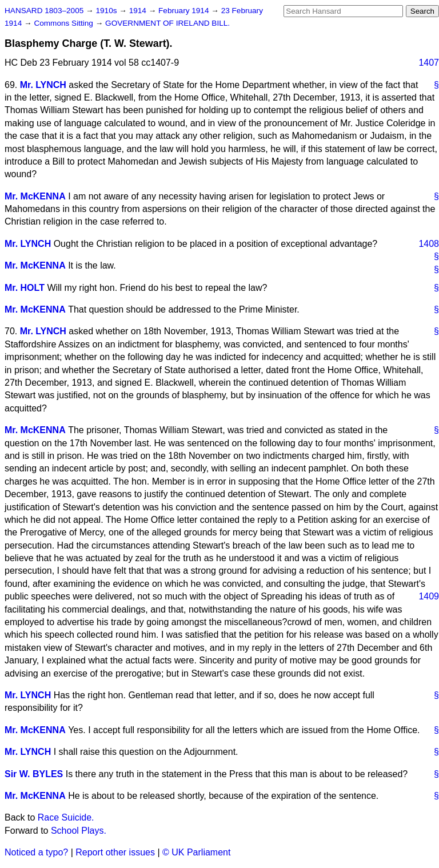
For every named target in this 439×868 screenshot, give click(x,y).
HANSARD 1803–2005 (44, 11)
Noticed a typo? (36, 852)
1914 (139, 11)
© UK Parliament (196, 852)
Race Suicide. (66, 817)
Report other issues (115, 852)
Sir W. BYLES (34, 774)
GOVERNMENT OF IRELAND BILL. (167, 23)
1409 (429, 596)
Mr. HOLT (25, 288)
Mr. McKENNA (35, 196)
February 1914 (185, 11)
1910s (107, 11)
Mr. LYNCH (43, 85)
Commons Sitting (64, 23)
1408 (429, 244)
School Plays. (79, 831)
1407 (429, 63)
